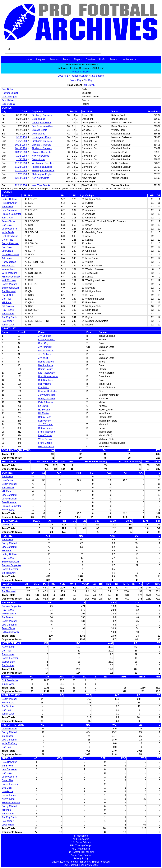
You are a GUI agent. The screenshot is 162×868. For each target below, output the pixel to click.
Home (29, 59)
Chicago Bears (39, 130)
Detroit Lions (38, 119)
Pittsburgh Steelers (42, 115)
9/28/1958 (22, 137)
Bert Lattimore (46, 365)
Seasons (54, 59)
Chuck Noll (7, 295)
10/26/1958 (21, 152)
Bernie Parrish (46, 369)
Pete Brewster (9, 203)
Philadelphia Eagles (42, 167)
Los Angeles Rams (41, 123)
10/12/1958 (21, 145)
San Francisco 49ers (43, 126)
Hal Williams (45, 384)
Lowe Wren (8, 825)
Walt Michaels (9, 280)
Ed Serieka (44, 410)
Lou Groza (7, 251)
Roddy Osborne (47, 399)
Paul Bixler (7, 89)
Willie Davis (8, 232)
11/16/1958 (21, 163)
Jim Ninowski (9, 291)
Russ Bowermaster (48, 376)
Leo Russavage (47, 373)
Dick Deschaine (10, 236)
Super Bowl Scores (81, 855)
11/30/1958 (21, 171)
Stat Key (88, 80)
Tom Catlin (7, 218)
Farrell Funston (46, 351)
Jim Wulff (43, 358)
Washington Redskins (43, 163)
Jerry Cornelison (47, 395)
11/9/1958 (22, 159)
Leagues (41, 59)
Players (78, 59)
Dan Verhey (45, 421)
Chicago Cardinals (41, 145)
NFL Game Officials (81, 842)
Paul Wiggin (8, 321)
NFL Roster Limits (81, 849)
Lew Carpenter (10, 210)
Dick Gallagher (10, 97)
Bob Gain (7, 247)
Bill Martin (43, 413)
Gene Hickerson (10, 255)
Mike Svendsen (46, 447)
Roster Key (75, 80)
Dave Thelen (45, 435)
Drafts (102, 59)
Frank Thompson (47, 432)
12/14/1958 (21, 178)
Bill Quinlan (8, 306)
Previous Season (79, 76)
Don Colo (7, 225)
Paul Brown (89, 85)
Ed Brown (43, 406)
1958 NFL (63, 76)
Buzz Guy (43, 343)
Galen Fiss (7, 240)
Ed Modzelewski (10, 288)
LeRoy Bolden (9, 199)
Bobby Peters (45, 428)
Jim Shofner (8, 314)
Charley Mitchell (47, 340)
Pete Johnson (46, 402)
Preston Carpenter (11, 214)
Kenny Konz (8, 266)
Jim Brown (7, 207)
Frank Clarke (9, 221)
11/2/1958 (22, 156)
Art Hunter (7, 258)
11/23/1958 (21, 167)
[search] (52, 49)
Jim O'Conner (45, 424)
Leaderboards (129, 59)
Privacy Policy (81, 858)
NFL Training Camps (81, 845)
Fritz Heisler (8, 100)
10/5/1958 (22, 141)
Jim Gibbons (45, 354)
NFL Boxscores (81, 839)
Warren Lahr (8, 269)
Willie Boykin (45, 439)
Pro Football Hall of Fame (81, 852)
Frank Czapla (45, 443)
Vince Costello (9, 229)
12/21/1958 (21, 185)
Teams (66, 59)
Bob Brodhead (46, 380)
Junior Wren (8, 325)
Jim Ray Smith (9, 317)
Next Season (97, 76)
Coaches (90, 59)
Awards (114, 59)
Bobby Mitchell (9, 284)
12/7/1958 (22, 174)
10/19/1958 (21, 148)
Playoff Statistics (81, 72)
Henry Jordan (9, 262)
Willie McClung (10, 273)
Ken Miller (44, 388)
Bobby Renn (45, 417)
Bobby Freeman (10, 243)
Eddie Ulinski (9, 104)
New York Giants (40, 156)
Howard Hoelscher (48, 391)
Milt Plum (7, 302)
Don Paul (7, 299)
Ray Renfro (8, 310)
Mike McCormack (11, 277)
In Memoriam (81, 836)
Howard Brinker (10, 93)
